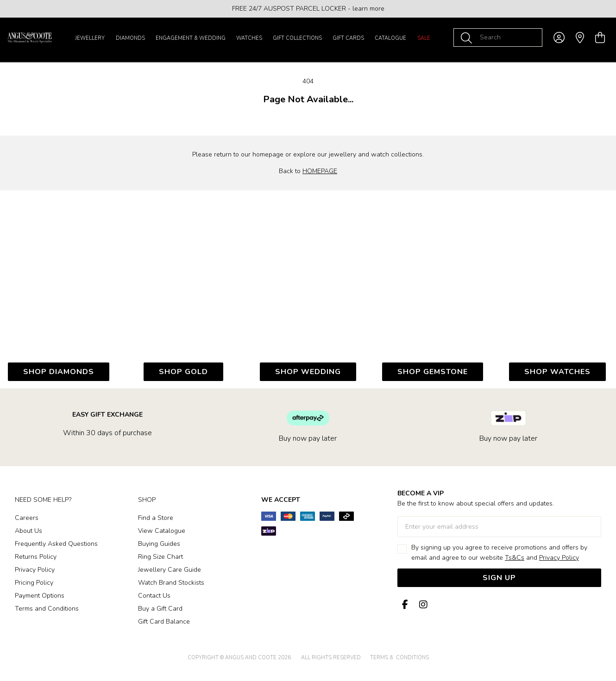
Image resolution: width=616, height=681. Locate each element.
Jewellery (90, 38)
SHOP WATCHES (557, 372)
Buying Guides (159, 544)
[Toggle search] (468, 37)
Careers (27, 518)
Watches (249, 38)
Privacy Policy (35, 570)
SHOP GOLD (183, 372)
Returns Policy (36, 557)
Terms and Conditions (47, 609)
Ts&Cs (515, 558)
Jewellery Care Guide (170, 570)
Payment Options (40, 596)
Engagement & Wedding (191, 38)
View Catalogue (162, 531)
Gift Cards (348, 38)
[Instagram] (421, 605)
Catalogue (390, 38)
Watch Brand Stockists (171, 583)
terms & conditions (399, 658)
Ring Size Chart (160, 557)
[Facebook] (405, 605)
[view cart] (600, 38)
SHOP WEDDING (308, 372)
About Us (28, 531)
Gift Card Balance (164, 622)
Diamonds (130, 38)
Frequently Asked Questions (56, 544)
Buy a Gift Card (160, 609)
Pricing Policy (34, 583)
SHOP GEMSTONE (433, 372)
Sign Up (499, 578)
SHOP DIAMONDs (59, 372)
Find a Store (156, 518)
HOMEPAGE (320, 171)
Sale (424, 38)
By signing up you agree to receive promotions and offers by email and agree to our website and (499, 553)
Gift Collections (297, 38)
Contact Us (154, 596)
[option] (308, 9)
